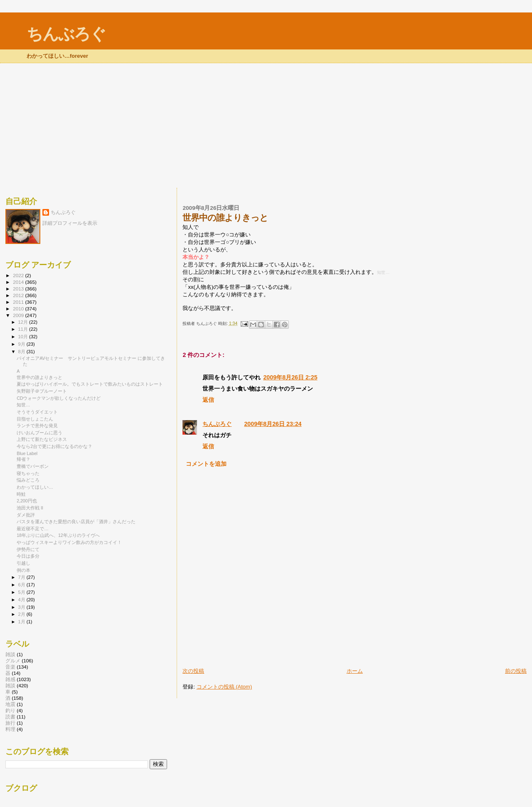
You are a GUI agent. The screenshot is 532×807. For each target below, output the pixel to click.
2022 (19, 275)
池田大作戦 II (30, 508)
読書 (10, 717)
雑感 (10, 679)
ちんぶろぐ (66, 34)
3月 (22, 607)
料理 (10, 729)
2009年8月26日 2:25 (290, 377)
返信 (208, 400)
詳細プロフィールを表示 (70, 223)
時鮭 (21, 494)
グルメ (13, 661)
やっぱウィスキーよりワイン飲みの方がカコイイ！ (69, 542)
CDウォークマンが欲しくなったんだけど (59, 398)
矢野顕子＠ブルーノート (42, 391)
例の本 (23, 570)
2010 (19, 309)
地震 (10, 704)
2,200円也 (27, 501)
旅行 (10, 723)
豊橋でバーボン (33, 466)
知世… (23, 405)
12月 (24, 322)
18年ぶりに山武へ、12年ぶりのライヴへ (58, 535)
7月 (22, 577)
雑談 (10, 685)
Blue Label (27, 453)
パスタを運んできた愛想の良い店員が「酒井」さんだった (76, 522)
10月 (24, 337)
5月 (22, 592)
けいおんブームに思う (39, 433)
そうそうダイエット (37, 412)
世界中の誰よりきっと (39, 377)
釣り (10, 710)
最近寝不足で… (33, 529)
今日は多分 (28, 556)
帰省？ (23, 459)
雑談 (10, 654)
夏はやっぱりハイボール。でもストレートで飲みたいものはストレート (90, 384)
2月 (22, 614)
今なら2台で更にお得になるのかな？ (54, 446)
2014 (19, 282)
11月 (24, 329)
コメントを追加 (206, 464)
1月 (22, 622)
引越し (23, 563)
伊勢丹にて (28, 549)
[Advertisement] (266, 125)
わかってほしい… (35, 487)
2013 (19, 289)
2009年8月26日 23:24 (273, 424)
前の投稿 (516, 671)
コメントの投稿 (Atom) (224, 687)
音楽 (10, 667)
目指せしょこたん (35, 419)
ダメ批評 (26, 515)
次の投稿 (193, 671)
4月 (22, 600)
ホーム (355, 671)
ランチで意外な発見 (37, 426)
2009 (19, 315)
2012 (19, 295)
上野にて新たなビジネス (42, 439)
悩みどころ (28, 480)
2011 (19, 302)
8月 (22, 352)
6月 (22, 585)
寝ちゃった (28, 473)
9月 (22, 344)
